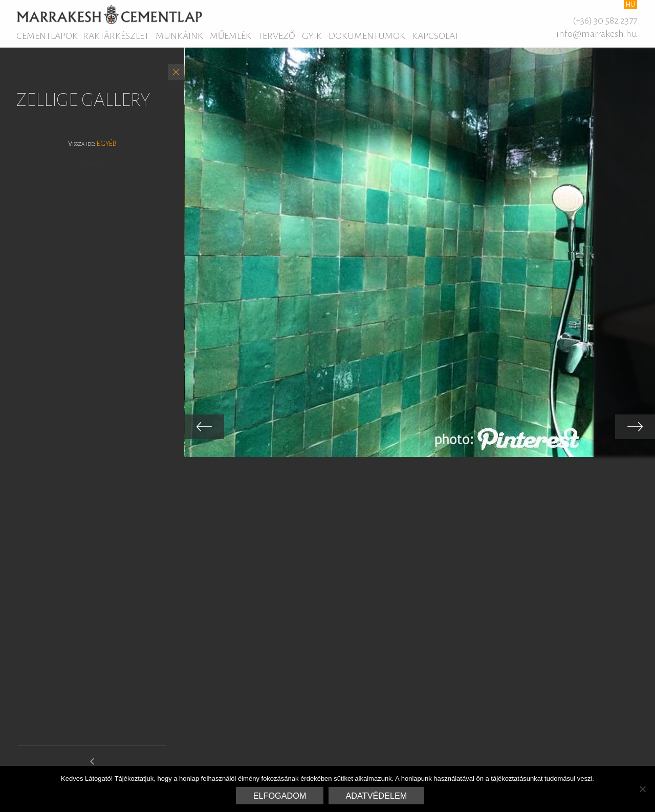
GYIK (312, 36)
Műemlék (231, 36)
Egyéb (107, 144)
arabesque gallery (92, 765)
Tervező (277, 36)
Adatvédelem (377, 796)
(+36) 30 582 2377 (605, 20)
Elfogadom (280, 796)
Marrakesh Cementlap (109, 14)
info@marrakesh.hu (597, 34)
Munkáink (179, 36)
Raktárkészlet (116, 36)
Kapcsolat (435, 36)
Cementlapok (47, 36)
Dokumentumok (367, 36)
